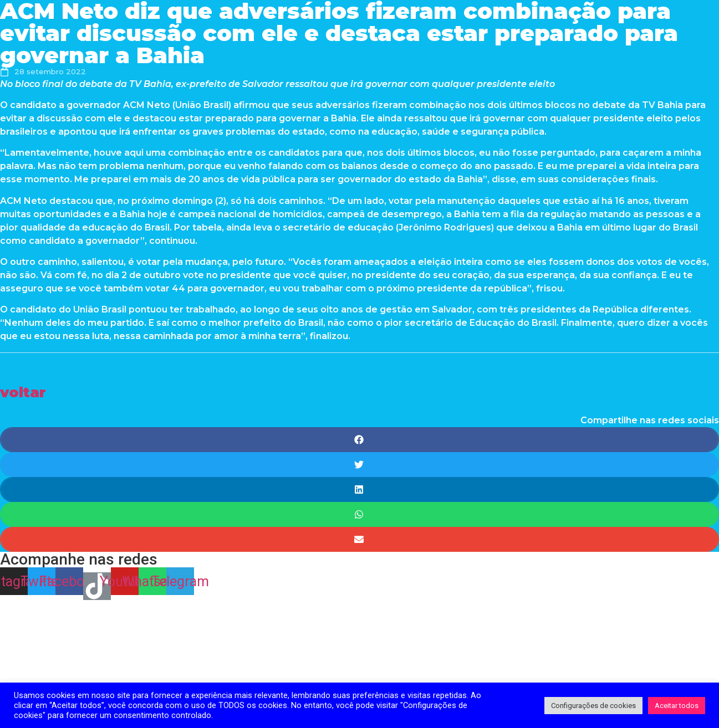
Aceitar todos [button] (677, 706)
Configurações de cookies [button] (593, 706)
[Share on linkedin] (359, 489)
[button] (23, 392)
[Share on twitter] (359, 465)
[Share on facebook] (359, 440)
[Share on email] (359, 539)
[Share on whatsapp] (359, 514)
